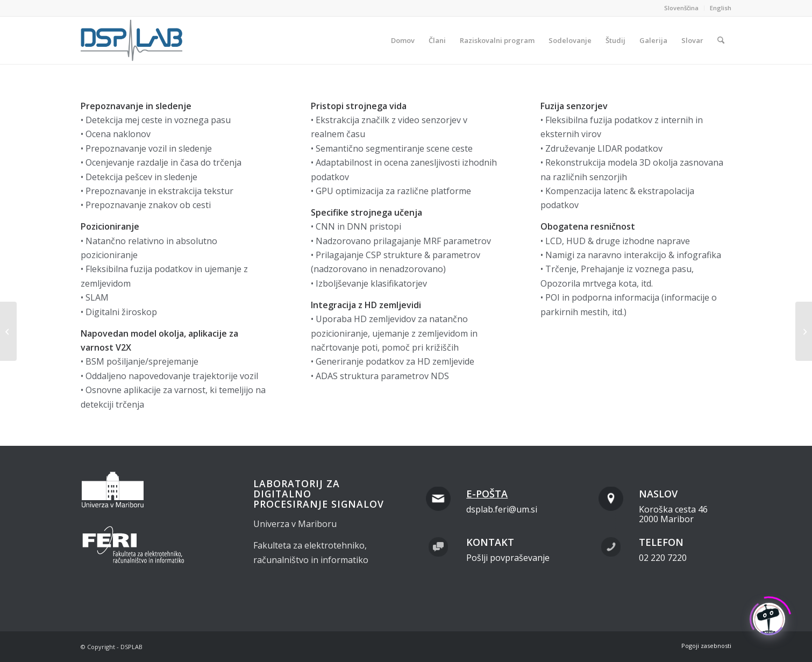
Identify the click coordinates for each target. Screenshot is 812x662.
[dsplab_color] (132, 40)
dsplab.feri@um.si (502, 509)
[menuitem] (682, 8)
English (721, 8)
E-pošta (487, 494)
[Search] (721, 40)
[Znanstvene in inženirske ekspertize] (8, 331)
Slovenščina (681, 8)
